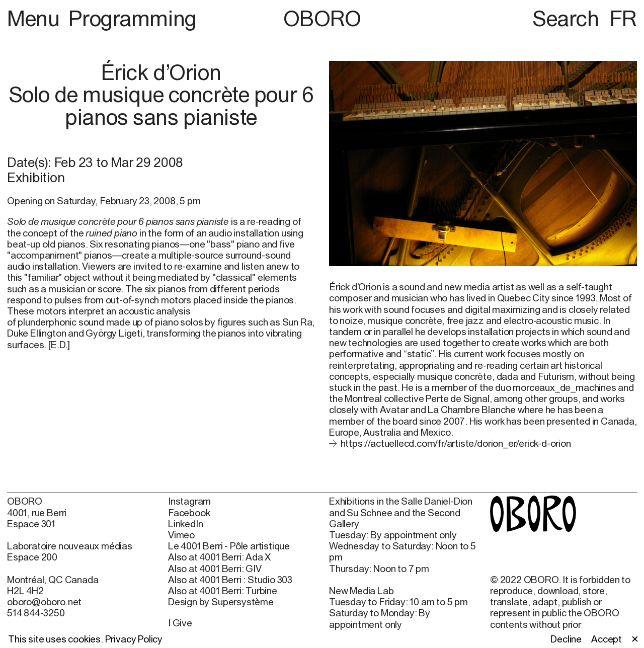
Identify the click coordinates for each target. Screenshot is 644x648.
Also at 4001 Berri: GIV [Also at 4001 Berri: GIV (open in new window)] (215, 569)
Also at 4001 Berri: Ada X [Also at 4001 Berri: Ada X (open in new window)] (219, 557)
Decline (566, 639)
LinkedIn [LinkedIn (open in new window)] (185, 524)
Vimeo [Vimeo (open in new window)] (181, 535)
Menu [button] (36, 18)
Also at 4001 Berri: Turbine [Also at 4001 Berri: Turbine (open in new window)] (223, 591)
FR (623, 18)
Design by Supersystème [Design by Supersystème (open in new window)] (221, 602)
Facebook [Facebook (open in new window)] (189, 513)
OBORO (322, 18)
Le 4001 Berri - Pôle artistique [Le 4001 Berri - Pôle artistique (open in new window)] (229, 546)
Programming (132, 18)
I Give (180, 623)
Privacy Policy (134, 639)
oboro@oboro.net (44, 602)
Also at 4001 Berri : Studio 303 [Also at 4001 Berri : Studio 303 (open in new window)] (230, 580)
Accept (607, 639)
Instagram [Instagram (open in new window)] (189, 501)
